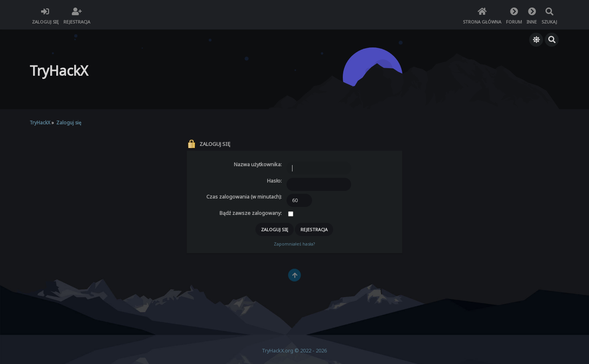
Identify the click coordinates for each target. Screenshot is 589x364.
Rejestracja (314, 229)
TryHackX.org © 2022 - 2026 (294, 351)
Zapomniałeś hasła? (294, 244)
